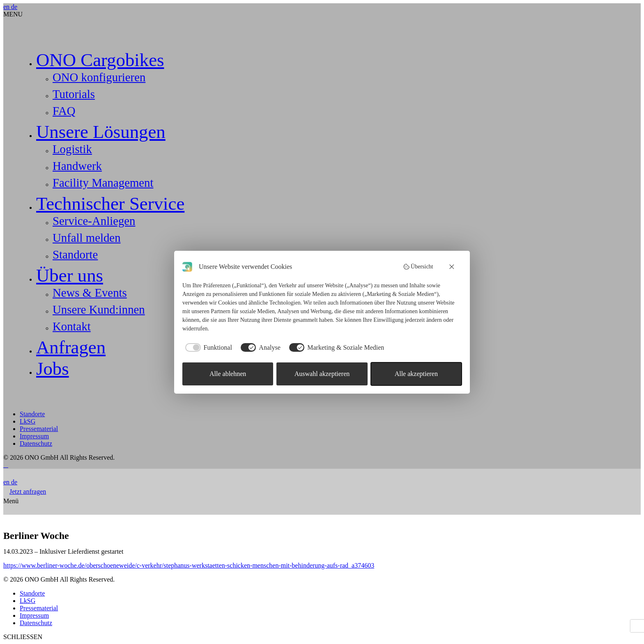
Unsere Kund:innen (99, 309)
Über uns (70, 275)
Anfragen (71, 347)
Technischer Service (110, 204)
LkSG (28, 421)
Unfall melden (87, 238)
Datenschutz (36, 443)
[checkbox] (207, 348)
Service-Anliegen (94, 221)
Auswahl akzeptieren (322, 374)
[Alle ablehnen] (452, 267)
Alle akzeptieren (416, 374)
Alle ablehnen (228, 374)
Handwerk (77, 166)
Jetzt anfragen (28, 492)
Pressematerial (39, 429)
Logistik (72, 149)
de (14, 7)
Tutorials (74, 94)
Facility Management (103, 183)
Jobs (53, 369)
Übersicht (418, 267)
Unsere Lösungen (101, 132)
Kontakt (72, 326)
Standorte (75, 254)
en (7, 7)
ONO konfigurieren (99, 77)
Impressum (34, 436)
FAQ (64, 111)
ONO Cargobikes (100, 60)
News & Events (90, 293)
